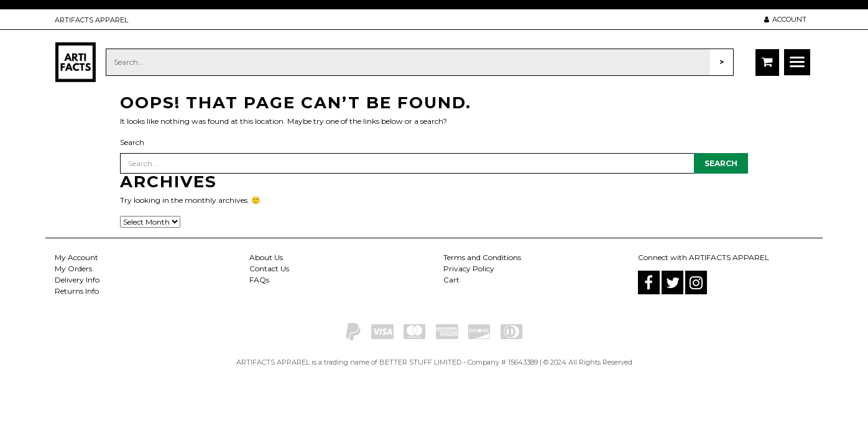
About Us (266, 257)
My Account (76, 257)
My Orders (73, 268)
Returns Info (77, 291)
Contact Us (269, 268)
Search (132, 142)
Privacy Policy (469, 268)
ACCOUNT (785, 19)
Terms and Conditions (482, 257)
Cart (451, 280)
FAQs (259, 280)
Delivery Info (77, 280)
